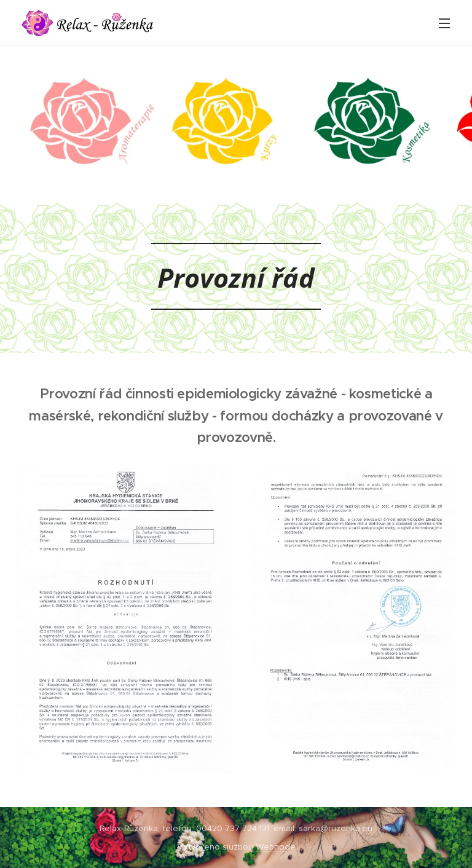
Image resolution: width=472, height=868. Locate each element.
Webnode (276, 847)
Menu (444, 23)
